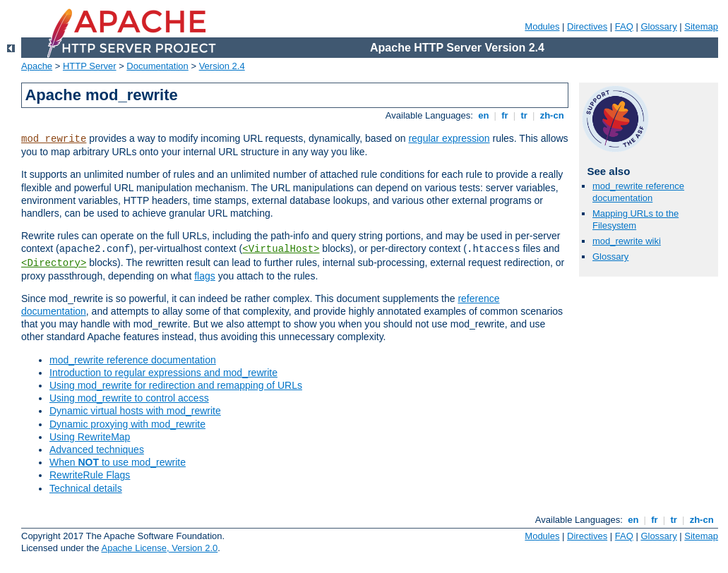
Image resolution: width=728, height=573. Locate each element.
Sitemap (701, 26)
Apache (37, 66)
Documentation (157, 66)
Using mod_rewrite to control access (129, 398)
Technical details (86, 488)
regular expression (449, 138)
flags (205, 276)
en (484, 115)
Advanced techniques (97, 450)
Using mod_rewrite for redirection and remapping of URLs (176, 385)
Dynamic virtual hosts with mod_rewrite (135, 411)
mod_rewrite (54, 139)
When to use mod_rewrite (118, 462)
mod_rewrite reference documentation (133, 360)
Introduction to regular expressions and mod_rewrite (163, 373)
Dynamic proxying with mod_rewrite (127, 424)
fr (505, 115)
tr (524, 115)
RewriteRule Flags (90, 475)
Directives (587, 26)
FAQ (624, 26)
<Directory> (54, 263)
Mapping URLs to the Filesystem (635, 219)
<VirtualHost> (281, 249)
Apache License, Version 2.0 (159, 548)
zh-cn (552, 115)
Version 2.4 (222, 66)
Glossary (658, 26)
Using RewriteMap (90, 437)
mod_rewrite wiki (627, 241)
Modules (542, 26)
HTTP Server (90, 66)
